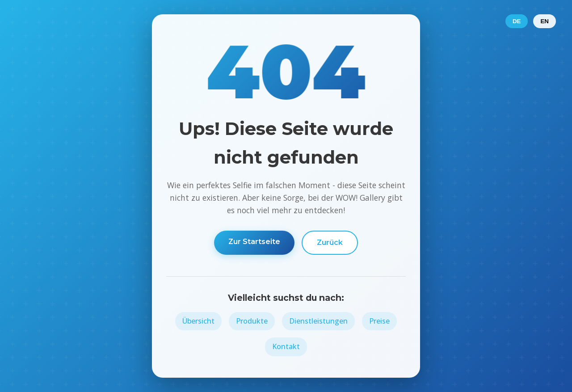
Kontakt (286, 346)
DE (517, 21)
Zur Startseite (254, 242)
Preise (379, 321)
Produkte (252, 321)
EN (545, 21)
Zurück (330, 242)
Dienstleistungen (318, 321)
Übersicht (198, 321)
